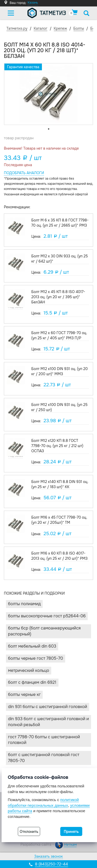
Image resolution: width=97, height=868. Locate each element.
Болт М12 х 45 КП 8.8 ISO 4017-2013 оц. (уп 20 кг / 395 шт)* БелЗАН (58, 297)
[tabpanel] (48, 94)
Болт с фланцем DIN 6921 (32, 682)
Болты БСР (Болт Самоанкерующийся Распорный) (44, 631)
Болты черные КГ (24, 694)
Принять (71, 832)
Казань (33, 3)
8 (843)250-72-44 (51, 864)
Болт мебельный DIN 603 (32, 646)
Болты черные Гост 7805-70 (36, 658)
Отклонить (29, 832)
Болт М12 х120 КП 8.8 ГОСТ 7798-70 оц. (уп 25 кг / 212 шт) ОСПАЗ (57, 446)
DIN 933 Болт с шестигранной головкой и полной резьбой (48, 722)
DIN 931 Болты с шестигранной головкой (48, 707)
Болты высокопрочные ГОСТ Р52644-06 (47, 616)
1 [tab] (49, 129)
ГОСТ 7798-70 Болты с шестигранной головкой (44, 740)
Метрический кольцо (29, 670)
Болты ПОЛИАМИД (24, 604)
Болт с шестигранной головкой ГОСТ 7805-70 (44, 758)
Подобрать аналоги (24, 173)
